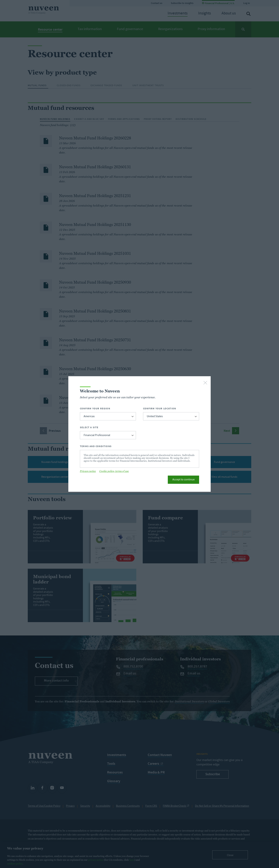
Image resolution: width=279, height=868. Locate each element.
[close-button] (205, 383)
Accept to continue (184, 480)
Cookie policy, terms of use (114, 471)
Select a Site (89, 427)
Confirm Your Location (160, 409)
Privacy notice (88, 471)
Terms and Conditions (96, 446)
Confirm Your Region (95, 409)
